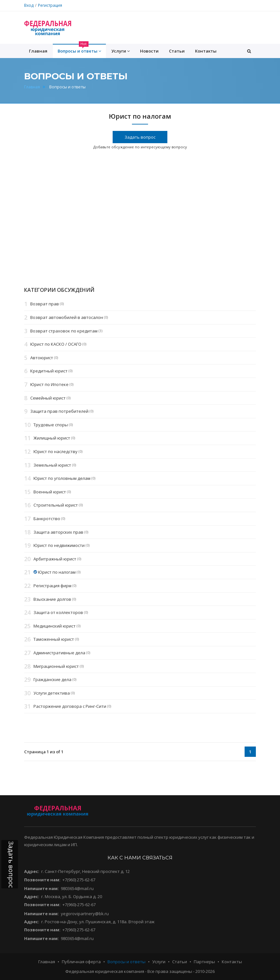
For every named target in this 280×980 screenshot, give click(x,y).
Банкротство (47, 519)
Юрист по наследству (56, 451)
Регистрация (50, 5)
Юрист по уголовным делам (62, 478)
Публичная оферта (81, 962)
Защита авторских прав (58, 532)
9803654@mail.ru (77, 888)
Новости (149, 51)
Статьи (177, 51)
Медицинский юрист (55, 626)
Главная (32, 87)
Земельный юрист (52, 465)
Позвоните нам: (42, 880)
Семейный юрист (48, 398)
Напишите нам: (42, 888)
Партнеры (204, 962)
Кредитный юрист (49, 371)
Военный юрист (50, 492)
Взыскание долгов (52, 599)
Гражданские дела (52, 679)
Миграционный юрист (56, 666)
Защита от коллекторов (58, 612)
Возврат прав (45, 304)
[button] (249, 51)
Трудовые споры (51, 425)
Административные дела (59, 653)
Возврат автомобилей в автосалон (67, 317)
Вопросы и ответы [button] (79, 49)
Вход (29, 5)
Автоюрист (42, 358)
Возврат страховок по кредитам (64, 331)
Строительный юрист (56, 505)
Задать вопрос (140, 137)
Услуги (159, 962)
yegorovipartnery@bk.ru (85, 914)
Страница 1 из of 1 (44, 752)
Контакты (206, 51)
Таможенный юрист (54, 639)
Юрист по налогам (57, 572)
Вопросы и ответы (126, 962)
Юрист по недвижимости (59, 545)
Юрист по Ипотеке (49, 384)
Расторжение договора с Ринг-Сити (70, 707)
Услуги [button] (121, 51)
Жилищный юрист (52, 438)
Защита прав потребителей (59, 411)
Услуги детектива (52, 693)
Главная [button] (38, 51)
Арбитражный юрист (55, 559)
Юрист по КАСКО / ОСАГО (56, 344)
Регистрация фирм (52, 586)
